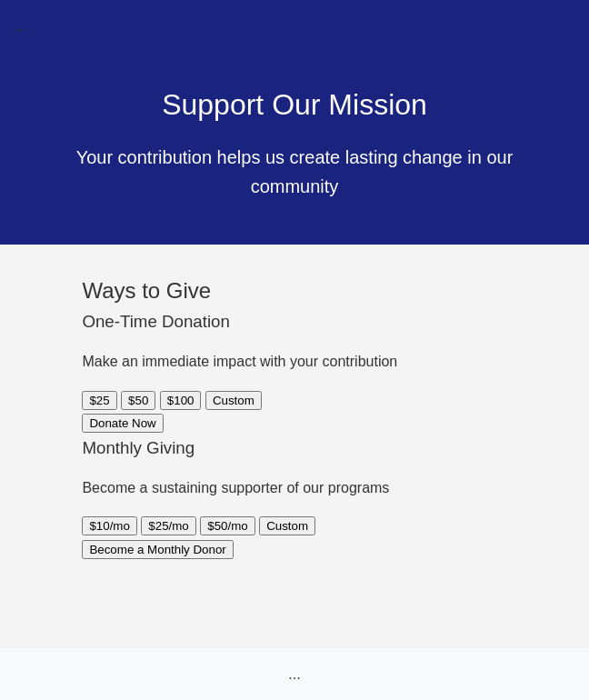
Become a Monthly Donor (157, 550)
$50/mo (227, 526)
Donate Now (122, 423)
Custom (234, 400)
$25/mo (168, 526)
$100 (181, 400)
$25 (99, 400)
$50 (138, 400)
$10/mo (109, 526)
